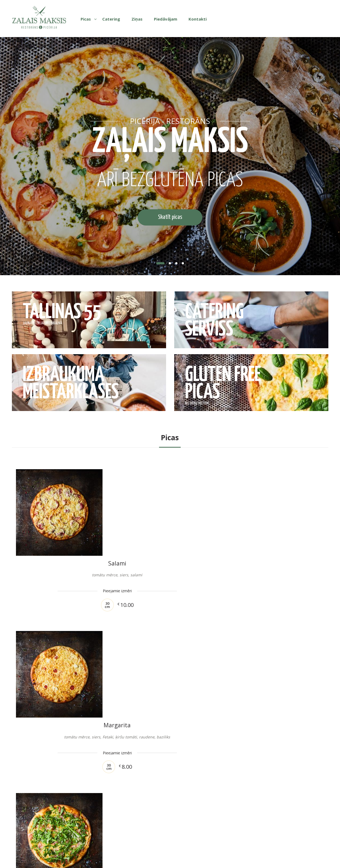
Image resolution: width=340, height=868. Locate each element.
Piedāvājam (166, 19)
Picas (86, 19)
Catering (111, 19)
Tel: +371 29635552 (216, 838)
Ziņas (137, 19)
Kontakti (198, 19)
